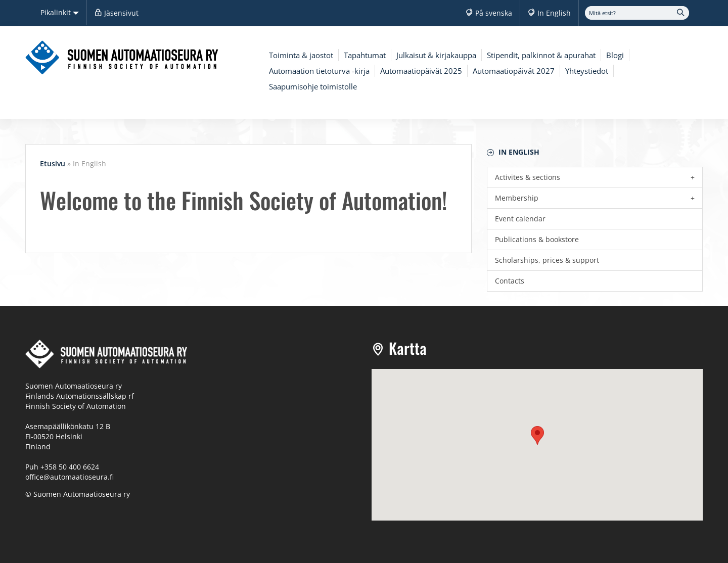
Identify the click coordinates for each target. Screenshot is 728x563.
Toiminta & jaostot (301, 55)
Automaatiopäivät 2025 (421, 71)
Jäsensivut (121, 13)
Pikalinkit (60, 12)
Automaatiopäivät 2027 (514, 71)
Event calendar (520, 219)
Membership (517, 198)
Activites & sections (528, 177)
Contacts (510, 281)
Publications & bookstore (537, 239)
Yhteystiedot (587, 71)
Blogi (615, 55)
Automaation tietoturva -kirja (319, 71)
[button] (537, 435)
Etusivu (53, 163)
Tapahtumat (365, 55)
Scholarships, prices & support (547, 260)
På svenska (494, 13)
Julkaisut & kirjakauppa (436, 55)
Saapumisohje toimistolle (313, 86)
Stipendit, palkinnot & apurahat (541, 55)
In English (554, 13)
